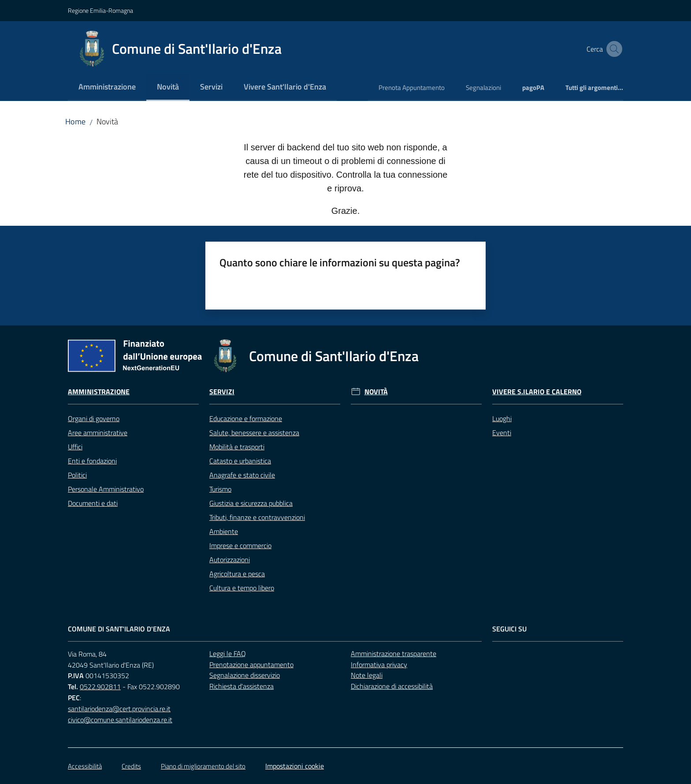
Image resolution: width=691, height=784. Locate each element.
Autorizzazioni (230, 560)
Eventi (502, 433)
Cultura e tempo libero (242, 588)
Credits (131, 766)
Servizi (222, 392)
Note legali (367, 675)
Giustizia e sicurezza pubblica (251, 503)
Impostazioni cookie (295, 766)
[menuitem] (107, 88)
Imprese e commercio (240, 545)
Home (75, 121)
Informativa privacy (379, 665)
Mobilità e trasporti (237, 447)
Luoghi (502, 418)
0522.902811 (100, 687)
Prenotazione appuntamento (251, 665)
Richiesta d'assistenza (241, 686)
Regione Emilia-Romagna (100, 10)
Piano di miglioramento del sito (203, 766)
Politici (77, 475)
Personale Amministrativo (106, 489)
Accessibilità (85, 766)
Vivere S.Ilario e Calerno (537, 392)
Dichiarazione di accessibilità (392, 686)
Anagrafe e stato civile (242, 475)
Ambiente (224, 531)
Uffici (75, 447)
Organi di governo (94, 418)
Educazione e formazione (246, 418)
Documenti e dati (93, 503)
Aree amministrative (98, 433)
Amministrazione (99, 392)
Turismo (220, 489)
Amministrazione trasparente (394, 653)
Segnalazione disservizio (245, 675)
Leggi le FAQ (228, 653)
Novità (376, 392)
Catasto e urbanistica (240, 461)
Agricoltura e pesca (237, 574)
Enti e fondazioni (92, 461)
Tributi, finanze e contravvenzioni (257, 517)
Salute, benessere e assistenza (254, 433)
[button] (613, 49)
